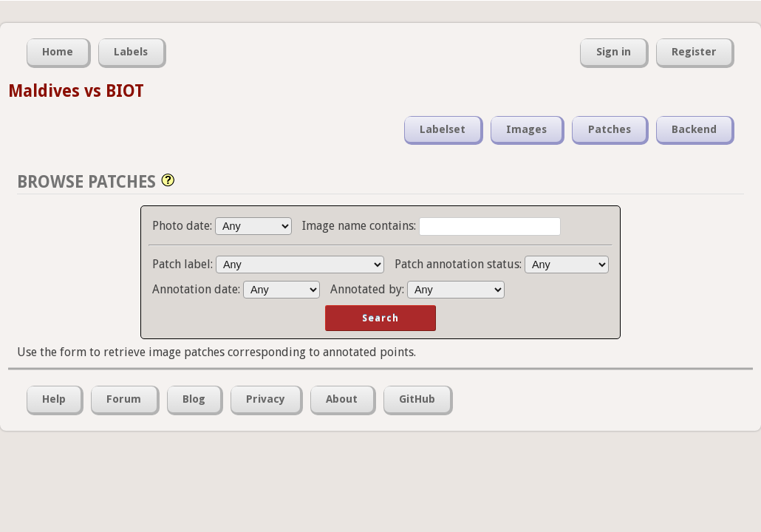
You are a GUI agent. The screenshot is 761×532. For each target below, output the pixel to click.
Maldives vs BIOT (76, 91)
